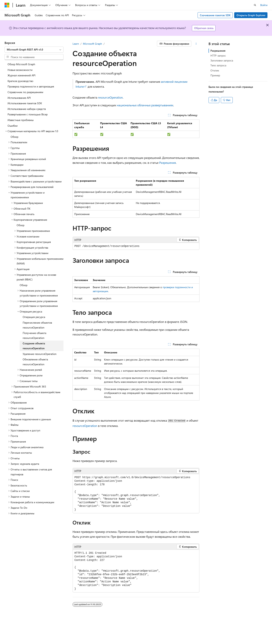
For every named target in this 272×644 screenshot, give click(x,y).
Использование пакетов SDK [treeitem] (25, 103)
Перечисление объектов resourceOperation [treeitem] (37, 325)
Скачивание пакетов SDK (215, 15)
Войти (264, 5)
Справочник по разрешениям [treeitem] (25, 92)
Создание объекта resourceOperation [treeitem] (34, 346)
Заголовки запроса (222, 60)
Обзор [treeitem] (14, 137)
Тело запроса (218, 65)
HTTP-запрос (218, 56)
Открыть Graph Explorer (251, 15)
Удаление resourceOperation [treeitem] (40, 354)
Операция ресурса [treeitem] (34, 317)
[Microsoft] (7, 5)
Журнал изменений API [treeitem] (22, 75)
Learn (76, 44)
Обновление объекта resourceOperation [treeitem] (35, 362)
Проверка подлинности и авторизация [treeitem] (31, 86)
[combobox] (34, 50)
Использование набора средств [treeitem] (27, 109)
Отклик (215, 70)
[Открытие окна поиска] (255, 5)
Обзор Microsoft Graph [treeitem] (21, 64)
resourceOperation (110, 97)
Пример (215, 75)
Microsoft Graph (92, 44)
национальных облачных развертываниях (145, 105)
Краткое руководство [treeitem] (20, 81)
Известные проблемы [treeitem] (21, 120)
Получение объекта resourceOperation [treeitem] (34, 335)
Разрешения (168, 163)
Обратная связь (204, 28)
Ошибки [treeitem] (13, 126)
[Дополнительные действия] (196, 44)
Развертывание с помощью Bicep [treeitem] (28, 114)
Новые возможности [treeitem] (20, 70)
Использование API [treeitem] (19, 98)
